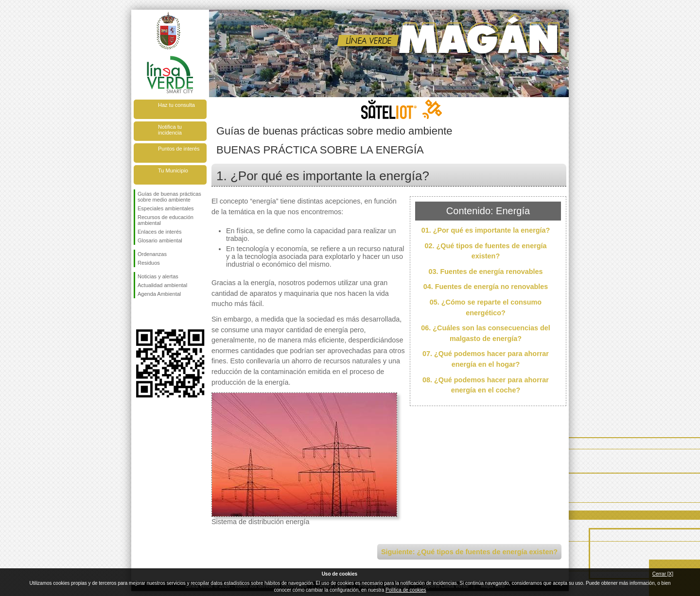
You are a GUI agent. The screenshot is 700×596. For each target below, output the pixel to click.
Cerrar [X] (663, 574)
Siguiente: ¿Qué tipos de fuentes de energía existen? (469, 552)
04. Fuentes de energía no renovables (486, 287)
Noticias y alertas (158, 276)
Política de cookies (406, 590)
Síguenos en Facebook (140, 314)
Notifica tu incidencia (170, 130)
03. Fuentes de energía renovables (485, 272)
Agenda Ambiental (159, 294)
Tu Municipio (173, 170)
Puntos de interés (179, 149)
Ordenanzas (152, 254)
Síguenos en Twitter (156, 314)
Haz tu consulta (176, 105)
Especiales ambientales (166, 208)
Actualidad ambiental (162, 285)
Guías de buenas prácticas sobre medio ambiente (169, 197)
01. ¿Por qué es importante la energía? (486, 230)
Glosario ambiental (160, 240)
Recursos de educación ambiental (166, 220)
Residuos (149, 263)
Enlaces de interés (160, 232)
